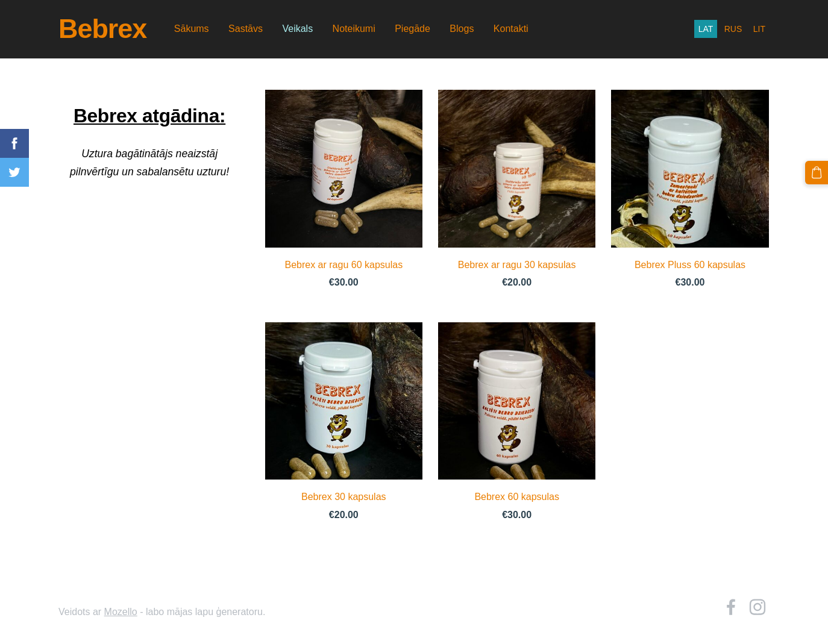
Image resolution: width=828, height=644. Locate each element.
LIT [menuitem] (759, 29)
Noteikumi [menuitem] (354, 29)
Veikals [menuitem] (297, 29)
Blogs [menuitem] (462, 29)
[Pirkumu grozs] (817, 172)
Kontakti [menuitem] (511, 29)
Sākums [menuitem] (192, 29)
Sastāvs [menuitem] (246, 29)
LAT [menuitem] (706, 29)
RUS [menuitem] (733, 29)
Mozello (121, 612)
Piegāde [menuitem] (412, 29)
